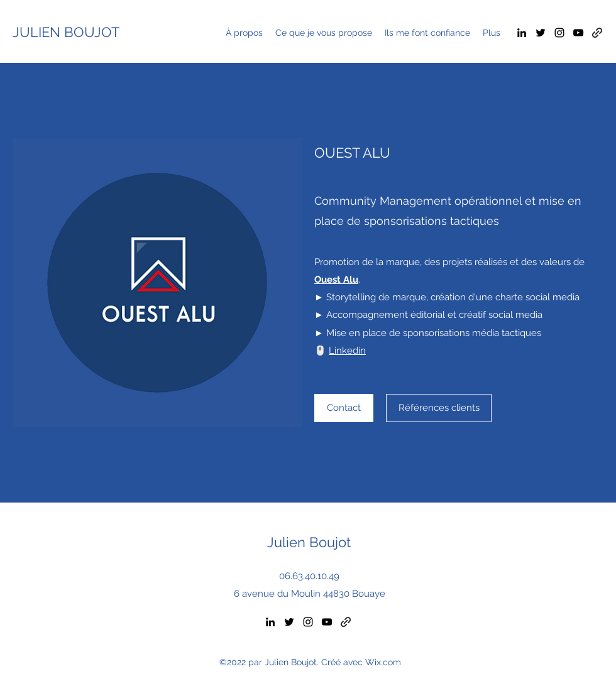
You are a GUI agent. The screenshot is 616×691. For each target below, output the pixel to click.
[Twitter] (541, 33)
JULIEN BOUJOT (66, 32)
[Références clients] (439, 408)
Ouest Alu (336, 280)
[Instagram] (559, 33)
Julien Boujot (309, 542)
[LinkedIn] (522, 33)
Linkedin (347, 351)
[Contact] (344, 408)
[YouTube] (578, 33)
